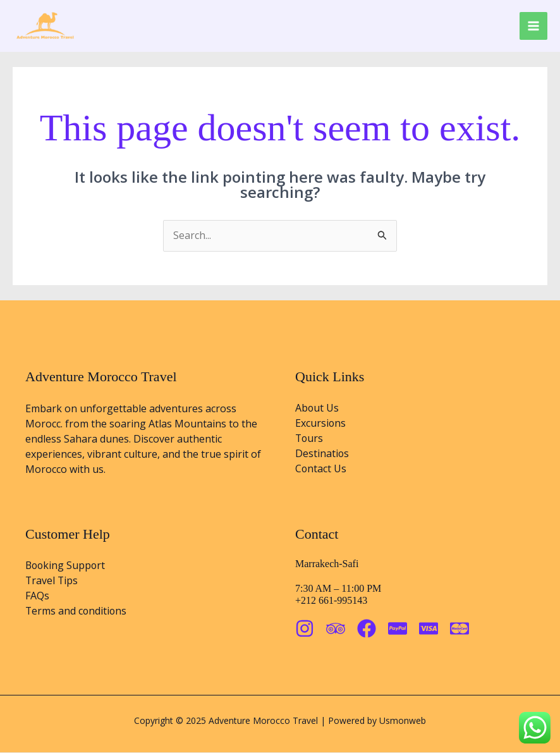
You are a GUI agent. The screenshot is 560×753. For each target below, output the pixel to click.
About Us (317, 409)
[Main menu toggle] (533, 26)
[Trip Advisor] (336, 629)
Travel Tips (52, 582)
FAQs (37, 597)
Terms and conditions (77, 612)
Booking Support (66, 566)
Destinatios (322, 455)
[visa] (429, 629)
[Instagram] (305, 629)
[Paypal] (398, 629)
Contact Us (321, 470)
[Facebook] (367, 629)
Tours (310, 439)
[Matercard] (460, 629)
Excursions (321, 424)
